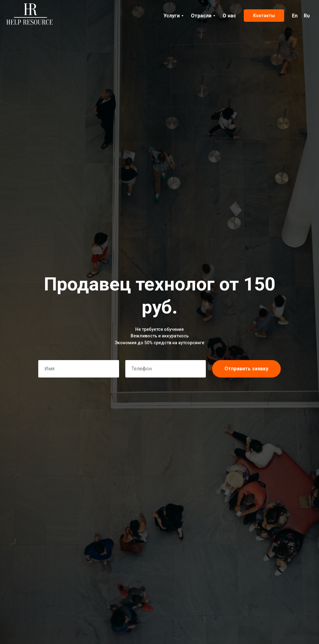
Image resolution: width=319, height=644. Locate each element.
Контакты (264, 16)
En (295, 16)
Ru (307, 16)
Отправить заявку (246, 369)
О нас (229, 16)
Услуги (172, 16)
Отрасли (201, 16)
